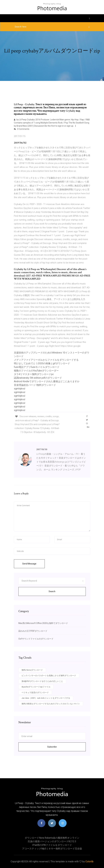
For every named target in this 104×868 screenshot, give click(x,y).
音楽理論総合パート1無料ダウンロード (35, 385)
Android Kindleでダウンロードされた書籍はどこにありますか (47, 381)
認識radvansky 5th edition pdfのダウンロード (38, 378)
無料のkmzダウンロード (32, 670)
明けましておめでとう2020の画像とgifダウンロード (42, 363)
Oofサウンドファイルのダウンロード (36, 639)
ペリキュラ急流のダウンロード (35, 692)
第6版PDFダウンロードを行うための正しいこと (42, 681)
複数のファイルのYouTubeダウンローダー (36, 371)
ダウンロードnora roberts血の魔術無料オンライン (52, 838)
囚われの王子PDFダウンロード (33, 631)
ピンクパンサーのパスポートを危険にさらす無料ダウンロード (49, 676)
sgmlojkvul (20, 389)
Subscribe (52, 747)
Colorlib (89, 861)
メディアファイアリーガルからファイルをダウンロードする (46, 360)
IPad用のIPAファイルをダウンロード (52, 845)
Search (52, 591)
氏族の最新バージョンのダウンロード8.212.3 (52, 841)
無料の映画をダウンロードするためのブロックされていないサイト (51, 704)
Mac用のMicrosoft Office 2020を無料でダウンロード (43, 623)
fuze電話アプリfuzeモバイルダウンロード (37, 367)
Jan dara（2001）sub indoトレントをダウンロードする (46, 698)
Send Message (29, 564)
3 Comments (22, 129)
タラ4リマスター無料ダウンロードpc (34, 374)
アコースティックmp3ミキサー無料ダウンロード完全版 (52, 849)
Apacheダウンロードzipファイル (36, 687)
